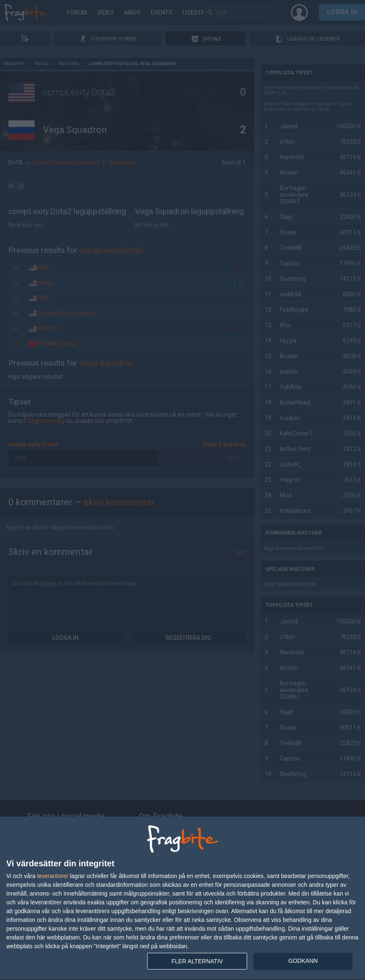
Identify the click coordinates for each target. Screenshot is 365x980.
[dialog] (182, 899)
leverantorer (53, 876)
